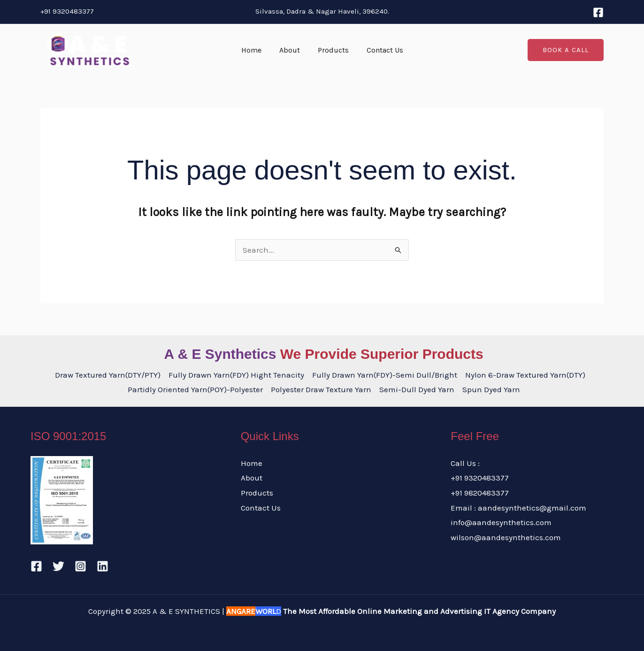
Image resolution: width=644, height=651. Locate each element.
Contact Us (381, 50)
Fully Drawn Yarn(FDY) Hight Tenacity (236, 375)
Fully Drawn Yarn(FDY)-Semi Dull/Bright (385, 375)
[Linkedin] (103, 566)
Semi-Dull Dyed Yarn (417, 389)
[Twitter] (58, 566)
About (291, 50)
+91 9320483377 (67, 11)
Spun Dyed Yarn (491, 389)
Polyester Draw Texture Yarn (321, 389)
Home (256, 50)
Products (332, 50)
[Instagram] (80, 566)
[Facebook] (598, 12)
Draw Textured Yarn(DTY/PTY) (108, 375)
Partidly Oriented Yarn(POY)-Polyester (195, 389)
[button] (566, 50)
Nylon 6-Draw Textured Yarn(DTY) (525, 375)
